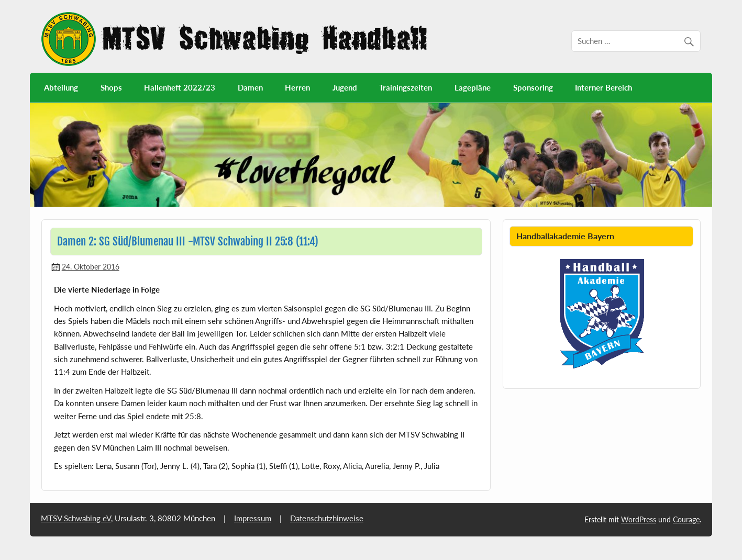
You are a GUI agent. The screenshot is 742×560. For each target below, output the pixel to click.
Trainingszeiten (406, 87)
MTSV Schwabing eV (76, 518)
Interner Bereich (603, 87)
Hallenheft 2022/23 (180, 87)
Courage (686, 519)
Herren (297, 87)
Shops (111, 87)
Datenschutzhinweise (327, 518)
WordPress (639, 519)
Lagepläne (473, 87)
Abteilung (61, 87)
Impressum (253, 518)
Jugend (345, 87)
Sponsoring (533, 87)
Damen (250, 87)
